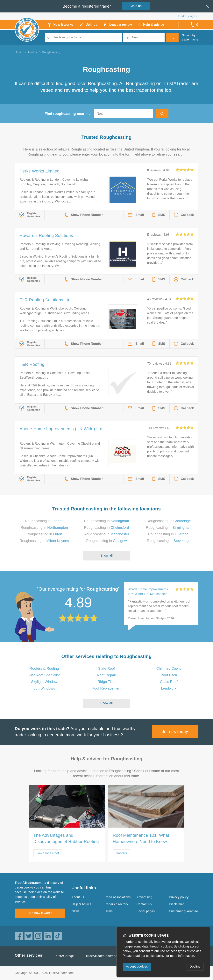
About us (78, 897)
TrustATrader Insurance (102, 956)
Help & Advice (82, 904)
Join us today (175, 731)
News (76, 911)
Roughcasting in (44, 521)
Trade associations (117, 897)
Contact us (144, 904)
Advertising (144, 897)
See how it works (40, 913)
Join (137, 6)
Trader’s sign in (188, 16)
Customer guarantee (184, 911)
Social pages (146, 911)
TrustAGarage (64, 956)
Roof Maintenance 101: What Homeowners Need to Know (141, 838)
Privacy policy (179, 897)
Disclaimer (177, 904)
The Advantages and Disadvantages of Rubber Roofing (66, 838)
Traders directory (116, 904)
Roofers (121, 853)
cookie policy (155, 956)
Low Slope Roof (48, 853)
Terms (108, 911)
